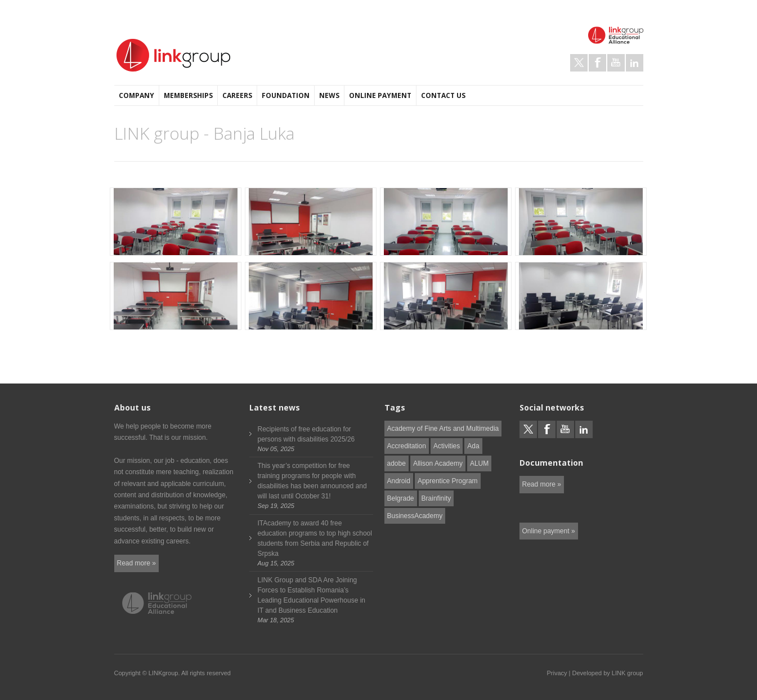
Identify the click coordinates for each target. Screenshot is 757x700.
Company (136, 95)
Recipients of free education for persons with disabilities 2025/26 (306, 434)
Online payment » (549, 531)
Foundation (286, 95)
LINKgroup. (164, 673)
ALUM (479, 463)
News (329, 95)
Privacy (557, 673)
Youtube (616, 63)
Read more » (136, 563)
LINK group (628, 673)
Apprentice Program (448, 481)
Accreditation (407, 446)
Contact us (443, 95)
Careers (237, 95)
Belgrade (401, 498)
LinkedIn (635, 63)
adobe (397, 463)
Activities (447, 446)
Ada (473, 446)
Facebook (597, 63)
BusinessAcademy (415, 516)
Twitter (579, 63)
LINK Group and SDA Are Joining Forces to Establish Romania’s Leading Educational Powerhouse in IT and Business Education (312, 595)
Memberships (188, 95)
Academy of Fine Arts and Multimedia (443, 429)
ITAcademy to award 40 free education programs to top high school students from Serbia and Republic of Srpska (315, 538)
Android (399, 481)
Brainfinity (436, 498)
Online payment (380, 95)
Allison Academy (438, 463)
